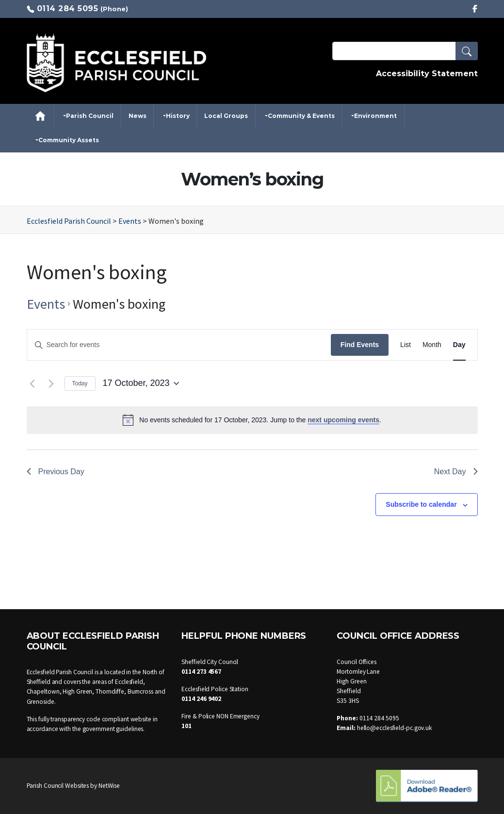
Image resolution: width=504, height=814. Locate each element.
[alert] (252, 420)
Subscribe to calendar (421, 504)
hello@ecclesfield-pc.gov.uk (394, 728)
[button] (467, 51)
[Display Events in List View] (406, 345)
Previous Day (56, 472)
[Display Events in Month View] (432, 345)
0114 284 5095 (68, 8)
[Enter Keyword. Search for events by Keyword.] (179, 345)
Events (46, 304)
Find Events (360, 345)
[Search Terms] (405, 51)
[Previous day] (33, 383)
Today (80, 383)
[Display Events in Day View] (459, 345)
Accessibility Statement (427, 74)
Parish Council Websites (58, 786)
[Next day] (51, 383)
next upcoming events (343, 420)
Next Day (456, 472)
